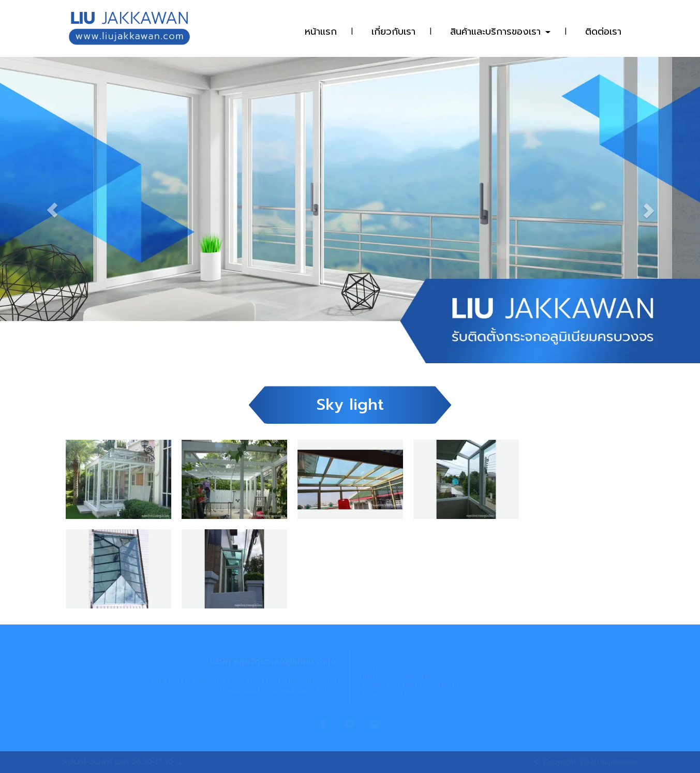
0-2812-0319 (403, 657)
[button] (53, 205)
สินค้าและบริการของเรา (500, 32)
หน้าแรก (321, 32)
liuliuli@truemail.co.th (423, 685)
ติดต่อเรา (603, 32)
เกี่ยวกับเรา (393, 32)
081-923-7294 (413, 667)
